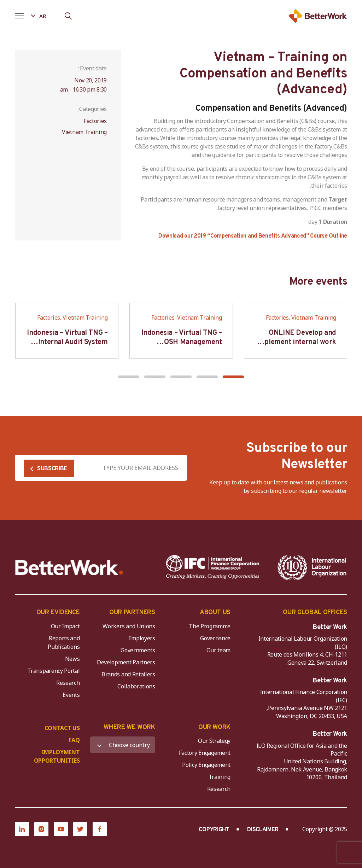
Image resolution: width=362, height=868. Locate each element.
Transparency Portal (53, 671)
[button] (233, 377)
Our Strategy (214, 741)
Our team (218, 650)
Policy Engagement (205, 765)
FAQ (74, 740)
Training (220, 777)
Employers (142, 638)
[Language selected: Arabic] (43, 16)
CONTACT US (62, 728)
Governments (138, 650)
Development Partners (126, 662)
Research (68, 683)
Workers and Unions (129, 626)
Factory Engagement (205, 753)
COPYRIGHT (214, 830)
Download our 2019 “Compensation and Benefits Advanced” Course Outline (253, 236)
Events (71, 695)
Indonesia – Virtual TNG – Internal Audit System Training (67, 342)
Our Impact (65, 626)
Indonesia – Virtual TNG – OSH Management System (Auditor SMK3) (182, 342)
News (72, 659)
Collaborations (136, 686)
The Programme (210, 626)
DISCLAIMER (263, 830)
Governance (215, 638)
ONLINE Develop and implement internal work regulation (296, 342)
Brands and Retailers (128, 674)
